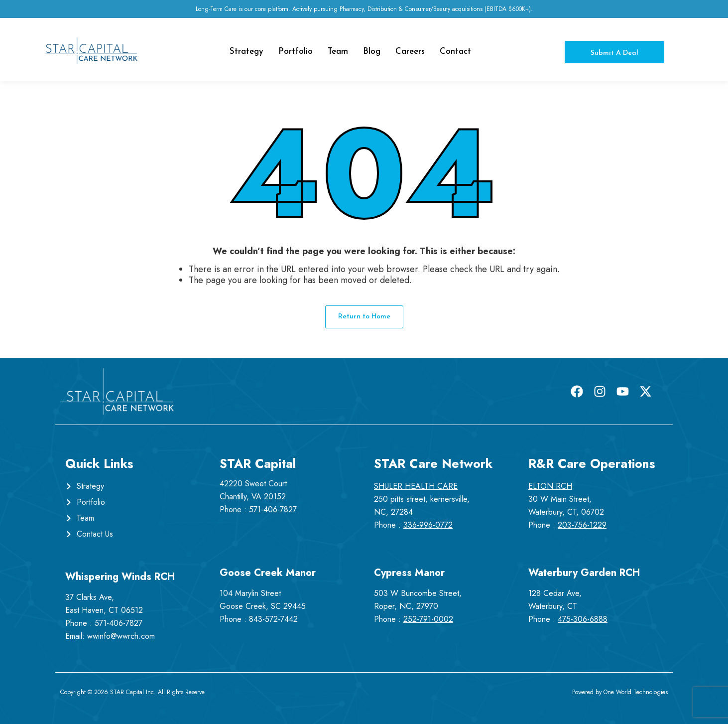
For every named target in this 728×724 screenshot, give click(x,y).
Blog (372, 52)
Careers (410, 52)
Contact (455, 52)
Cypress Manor (409, 573)
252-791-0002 (428, 619)
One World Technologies (636, 692)
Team (338, 52)
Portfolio (296, 52)
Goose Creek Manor (268, 573)
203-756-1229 (582, 525)
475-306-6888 (583, 619)
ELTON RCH (550, 486)
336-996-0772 (428, 525)
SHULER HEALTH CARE (416, 486)
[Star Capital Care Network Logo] (91, 51)
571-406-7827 (119, 623)
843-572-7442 (273, 619)
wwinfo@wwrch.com (121, 636)
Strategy (246, 52)
